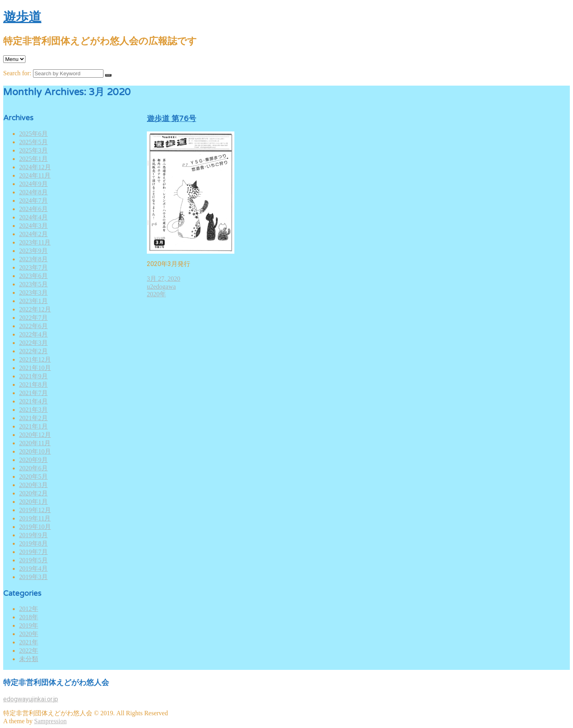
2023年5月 (33, 284)
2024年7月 (33, 201)
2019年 (29, 625)
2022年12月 (35, 309)
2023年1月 (33, 301)
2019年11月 (35, 518)
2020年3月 (33, 485)
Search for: (17, 73)
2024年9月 (33, 184)
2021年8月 (33, 385)
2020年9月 (33, 460)
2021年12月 (35, 359)
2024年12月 (35, 167)
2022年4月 (33, 334)
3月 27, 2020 (164, 279)
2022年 (29, 651)
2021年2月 (33, 418)
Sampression (51, 721)
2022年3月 (33, 343)
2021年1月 (33, 426)
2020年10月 (35, 451)
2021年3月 (33, 410)
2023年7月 (33, 267)
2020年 (29, 634)
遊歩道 (22, 17)
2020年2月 (33, 493)
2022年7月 (33, 318)
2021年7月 (33, 393)
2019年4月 (33, 569)
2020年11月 (35, 443)
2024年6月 (33, 209)
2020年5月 (33, 477)
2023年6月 (33, 276)
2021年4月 (33, 401)
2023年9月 (33, 251)
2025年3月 (33, 150)
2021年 (29, 642)
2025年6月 (33, 134)
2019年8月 (33, 543)
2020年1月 (33, 502)
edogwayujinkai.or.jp (31, 699)
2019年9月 (33, 535)
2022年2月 (33, 351)
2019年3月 (33, 577)
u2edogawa (161, 287)
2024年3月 (33, 226)
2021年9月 (33, 376)
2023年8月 (33, 259)
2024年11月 (35, 175)
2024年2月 (33, 234)
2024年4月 (33, 217)
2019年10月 (35, 527)
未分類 (29, 659)
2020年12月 (35, 435)
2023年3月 (33, 293)
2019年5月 (33, 560)
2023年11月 (35, 242)
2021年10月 (35, 368)
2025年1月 (33, 159)
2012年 (29, 609)
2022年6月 (33, 326)
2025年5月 (33, 142)
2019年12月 (35, 510)
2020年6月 (33, 468)
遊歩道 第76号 (172, 119)
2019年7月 (33, 552)
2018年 (29, 617)
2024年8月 (33, 192)
